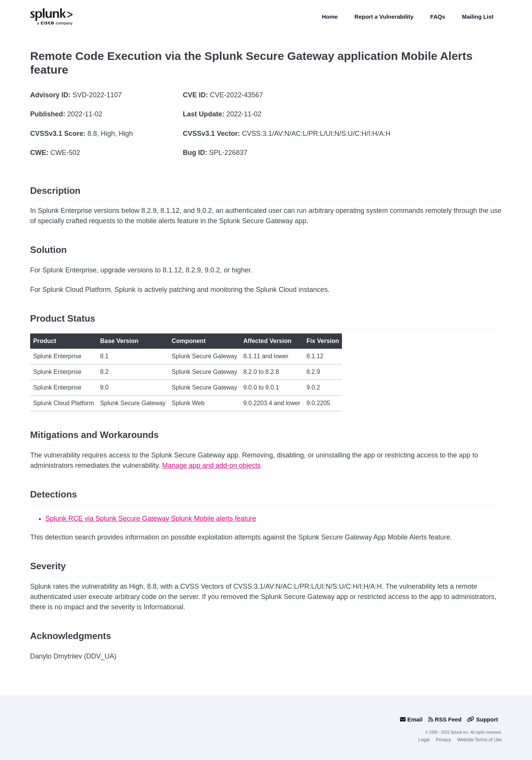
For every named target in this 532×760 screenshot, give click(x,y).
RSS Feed (445, 719)
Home (330, 17)
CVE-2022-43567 (236, 95)
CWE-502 (65, 153)
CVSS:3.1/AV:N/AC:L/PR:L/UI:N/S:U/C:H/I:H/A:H (316, 134)
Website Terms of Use (480, 740)
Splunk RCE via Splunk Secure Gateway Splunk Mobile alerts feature (151, 518)
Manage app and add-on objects (211, 465)
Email (411, 719)
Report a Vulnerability (384, 17)
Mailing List (478, 17)
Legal (424, 740)
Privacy (443, 740)
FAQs (438, 17)
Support (483, 719)
